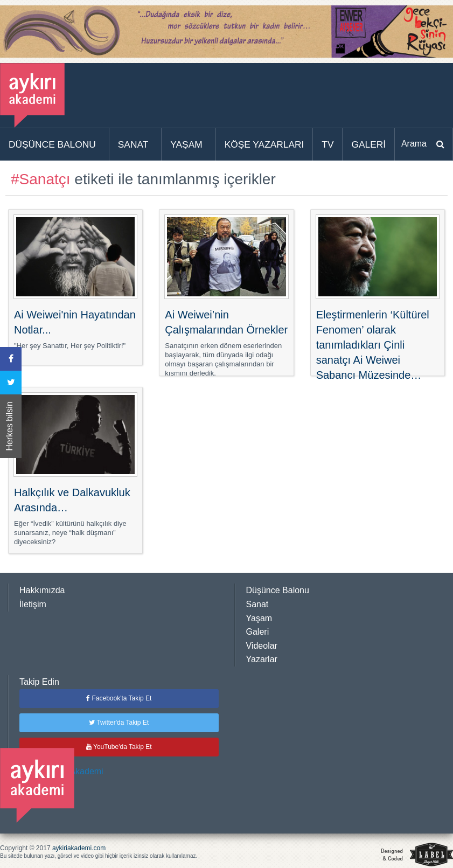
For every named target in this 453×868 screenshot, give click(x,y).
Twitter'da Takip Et (119, 723)
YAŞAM (186, 144)
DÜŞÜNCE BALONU (52, 144)
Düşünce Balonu (278, 590)
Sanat (257, 604)
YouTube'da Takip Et (119, 747)
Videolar (262, 646)
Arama (414, 144)
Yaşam (259, 618)
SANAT (133, 144)
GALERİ (368, 144)
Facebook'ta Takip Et (119, 698)
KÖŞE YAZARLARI (264, 144)
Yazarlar (262, 659)
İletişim (33, 604)
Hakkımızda (42, 590)
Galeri (258, 632)
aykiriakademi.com (79, 848)
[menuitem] (55, 144)
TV (327, 144)
